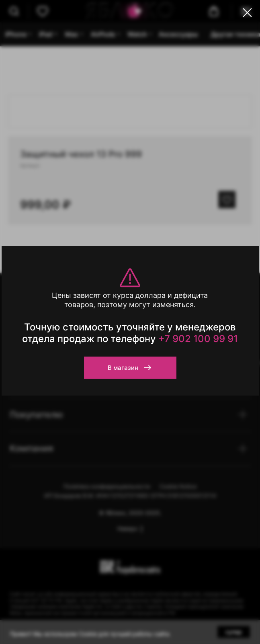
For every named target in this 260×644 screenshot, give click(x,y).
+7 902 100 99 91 (198, 339)
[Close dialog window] (247, 13)
